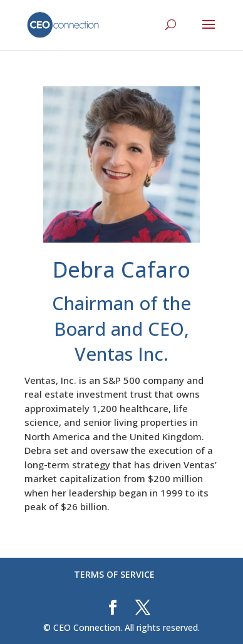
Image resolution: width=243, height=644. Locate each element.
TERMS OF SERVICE (114, 574)
